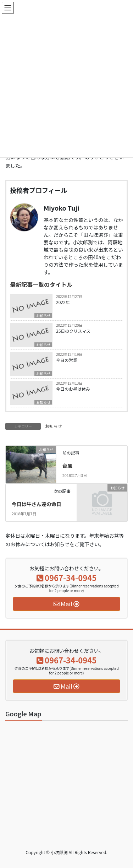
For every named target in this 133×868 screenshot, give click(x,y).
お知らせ (43, 316)
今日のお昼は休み (73, 389)
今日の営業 (67, 360)
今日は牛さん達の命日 (37, 504)
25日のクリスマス (73, 331)
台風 (67, 466)
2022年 (63, 302)
